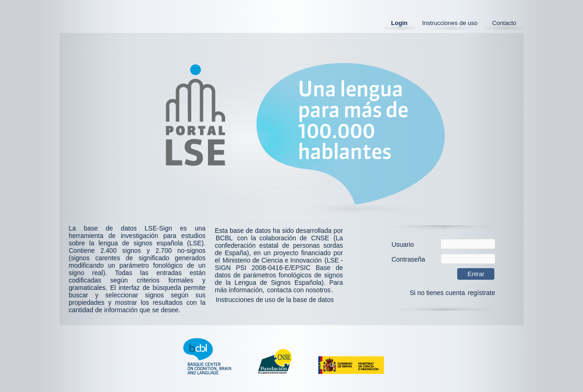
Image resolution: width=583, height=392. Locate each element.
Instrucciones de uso (450, 23)
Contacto (504, 23)
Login (399, 23)
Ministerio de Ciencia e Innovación (272, 260)
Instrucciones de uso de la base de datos (275, 300)
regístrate (482, 293)
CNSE (320, 238)
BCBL (224, 238)
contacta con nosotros (299, 290)
